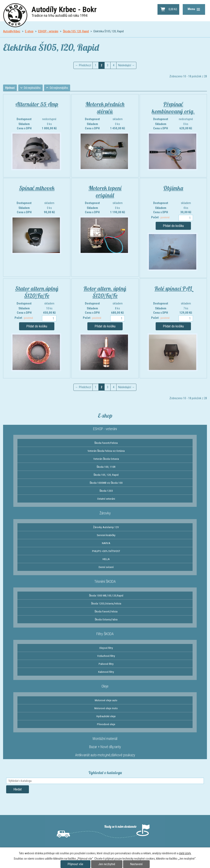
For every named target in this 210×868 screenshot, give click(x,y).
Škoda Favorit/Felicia (106, 443)
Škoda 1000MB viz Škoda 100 (106, 483)
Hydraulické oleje (106, 716)
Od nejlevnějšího (62, 88)
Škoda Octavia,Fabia (106, 620)
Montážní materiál (105, 739)
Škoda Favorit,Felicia (106, 612)
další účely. (185, 853)
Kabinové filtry (106, 672)
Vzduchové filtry (106, 656)
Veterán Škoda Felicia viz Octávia (106, 451)
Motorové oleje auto (106, 700)
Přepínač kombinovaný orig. (173, 108)
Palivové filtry (106, 664)
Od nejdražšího (34, 88)
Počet (160, 218)
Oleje (105, 686)
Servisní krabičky (106, 535)
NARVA (106, 543)
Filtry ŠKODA (105, 634)
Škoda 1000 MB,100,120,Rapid (106, 596)
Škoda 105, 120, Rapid (76, 31)
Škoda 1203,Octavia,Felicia (106, 604)
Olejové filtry (106, 648)
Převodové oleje (106, 724)
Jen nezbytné (107, 864)
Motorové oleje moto (106, 708)
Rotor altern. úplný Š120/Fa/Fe (105, 292)
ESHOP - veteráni (48, 31)
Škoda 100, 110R (106, 467)
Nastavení (136, 864)
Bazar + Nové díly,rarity (105, 747)
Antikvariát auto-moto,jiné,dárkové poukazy (105, 755)
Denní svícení (106, 567)
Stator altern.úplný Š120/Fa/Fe (37, 292)
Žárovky (105, 513)
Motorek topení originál (105, 192)
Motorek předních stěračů (105, 108)
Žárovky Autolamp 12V (106, 527)
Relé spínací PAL (173, 289)
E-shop (29, 31)
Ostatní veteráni (106, 499)
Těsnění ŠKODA (105, 582)
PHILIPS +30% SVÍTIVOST (106, 551)
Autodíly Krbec (12, 31)
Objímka (173, 188)
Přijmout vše (75, 864)
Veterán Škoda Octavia (106, 459)
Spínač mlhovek (37, 188)
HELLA (106, 559)
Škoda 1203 (106, 491)
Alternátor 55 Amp (37, 104)
